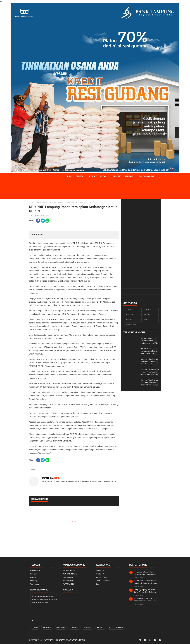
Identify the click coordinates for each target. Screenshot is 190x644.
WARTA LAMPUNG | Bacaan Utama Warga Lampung (65, 640)
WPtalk (104, 176)
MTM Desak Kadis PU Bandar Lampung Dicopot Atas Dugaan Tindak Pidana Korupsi (146, 582)
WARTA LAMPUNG (132, 325)
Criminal (33, 577)
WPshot (93, 176)
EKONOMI (147, 310)
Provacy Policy (102, 577)
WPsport (117, 176)
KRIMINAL (147, 315)
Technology (35, 584)
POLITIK (146, 320)
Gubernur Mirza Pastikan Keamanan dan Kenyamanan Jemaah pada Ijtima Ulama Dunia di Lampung (146, 600)
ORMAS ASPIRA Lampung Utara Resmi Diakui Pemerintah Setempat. (149, 351)
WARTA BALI (68, 577)
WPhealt (129, 176)
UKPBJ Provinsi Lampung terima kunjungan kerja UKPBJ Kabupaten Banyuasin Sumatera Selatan (149, 341)
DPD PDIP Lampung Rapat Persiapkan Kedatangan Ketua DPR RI (73, 209)
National (33, 574)
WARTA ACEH (68, 581)
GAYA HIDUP (130, 315)
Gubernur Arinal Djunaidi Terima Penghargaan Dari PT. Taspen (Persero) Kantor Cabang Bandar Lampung (150, 362)
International (35, 570)
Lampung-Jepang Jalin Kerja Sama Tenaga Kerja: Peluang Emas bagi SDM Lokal (145, 591)
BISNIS (128, 310)
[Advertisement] (141, 247)
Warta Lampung (147, 176)
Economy (34, 581)
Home (70, 176)
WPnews (80, 176)
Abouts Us (100, 570)
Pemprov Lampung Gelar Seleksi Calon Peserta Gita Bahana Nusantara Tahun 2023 (150, 372)
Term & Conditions (103, 581)
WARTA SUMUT (69, 570)
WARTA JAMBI (69, 584)
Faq (98, 584)
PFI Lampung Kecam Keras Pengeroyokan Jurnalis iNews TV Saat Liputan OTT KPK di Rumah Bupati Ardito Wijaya (146, 573)
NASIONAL (130, 320)
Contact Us (100, 574)
